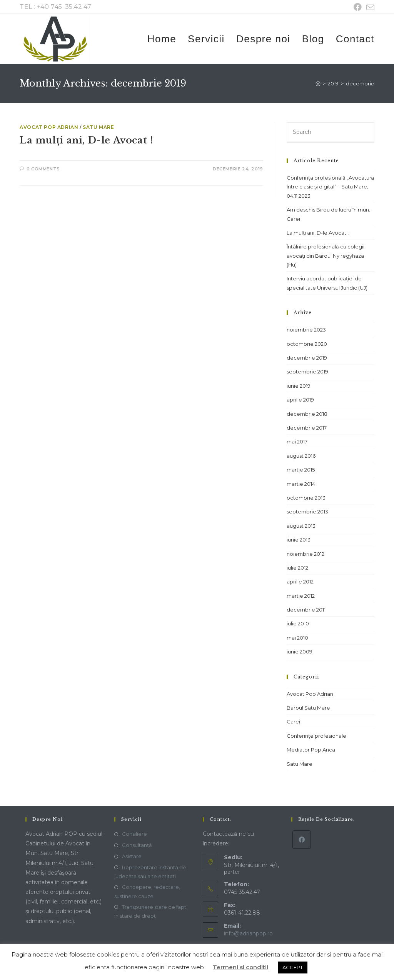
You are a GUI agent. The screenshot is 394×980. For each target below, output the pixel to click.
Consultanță (137, 845)
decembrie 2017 (307, 428)
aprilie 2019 (300, 400)
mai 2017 (297, 442)
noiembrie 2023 (306, 330)
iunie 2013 (299, 540)
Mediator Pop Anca (311, 750)
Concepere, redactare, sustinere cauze (147, 891)
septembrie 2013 (307, 512)
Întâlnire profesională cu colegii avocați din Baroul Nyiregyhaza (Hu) (326, 256)
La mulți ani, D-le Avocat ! (86, 140)
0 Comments (43, 169)
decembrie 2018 (307, 414)
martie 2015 (301, 470)
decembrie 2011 (306, 610)
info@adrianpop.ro (248, 933)
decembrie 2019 (307, 358)
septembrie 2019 (307, 372)
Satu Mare (98, 127)
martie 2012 (301, 596)
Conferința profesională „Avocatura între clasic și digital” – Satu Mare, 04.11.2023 (330, 187)
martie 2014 (301, 484)
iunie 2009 (300, 652)
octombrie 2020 (307, 344)
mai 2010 (297, 638)
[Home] (318, 83)
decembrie (360, 83)
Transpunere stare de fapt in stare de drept (150, 911)
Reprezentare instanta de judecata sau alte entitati (150, 872)
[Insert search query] (331, 133)
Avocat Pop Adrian (49, 127)
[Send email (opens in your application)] (369, 7)
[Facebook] (302, 840)
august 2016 (301, 456)
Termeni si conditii (240, 967)
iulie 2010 (298, 623)
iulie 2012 (297, 568)
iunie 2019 (299, 386)
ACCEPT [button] (293, 967)
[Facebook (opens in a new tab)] (358, 7)
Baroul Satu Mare (308, 708)
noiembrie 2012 (306, 554)
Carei (293, 722)
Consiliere (134, 834)
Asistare (132, 856)
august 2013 (301, 526)
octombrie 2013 (306, 498)
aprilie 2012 (300, 582)
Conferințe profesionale (316, 736)
